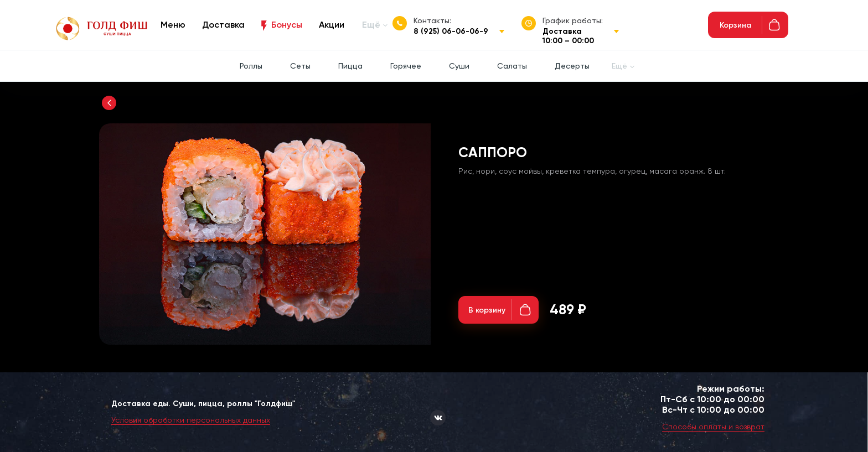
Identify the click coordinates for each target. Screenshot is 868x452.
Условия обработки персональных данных (191, 420)
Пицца (350, 66)
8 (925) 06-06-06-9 (451, 31)
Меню (173, 25)
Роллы (251, 66)
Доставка (223, 25)
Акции (332, 25)
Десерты (572, 66)
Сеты (300, 66)
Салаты (512, 66)
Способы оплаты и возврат (713, 427)
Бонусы (287, 25)
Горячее (406, 66)
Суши (459, 66)
